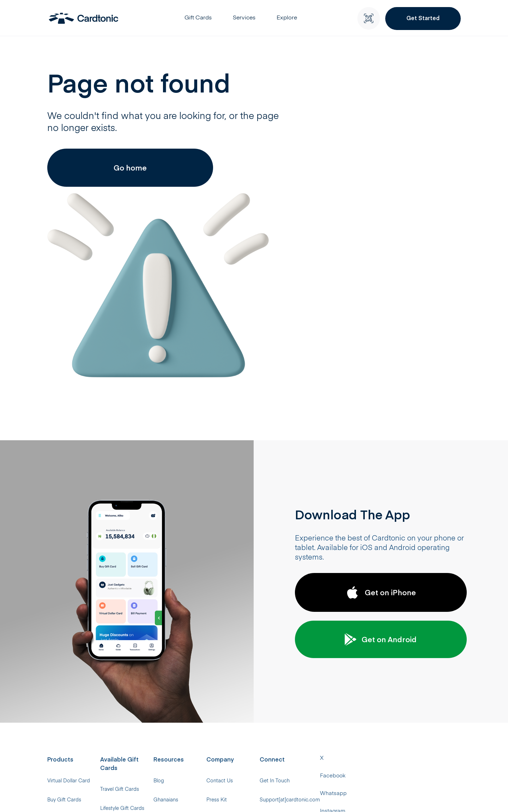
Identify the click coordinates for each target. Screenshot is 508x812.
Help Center (226, 724)
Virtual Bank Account (71, 763)
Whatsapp (280, 797)
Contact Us (309, 627)
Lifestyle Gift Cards (152, 646)
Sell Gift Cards (63, 666)
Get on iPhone (381, 437)
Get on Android (381, 484)
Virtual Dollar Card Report (242, 744)
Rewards (223, 666)
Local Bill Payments (69, 705)
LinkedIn (416, 797)
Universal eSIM (64, 744)
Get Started (424, 18)
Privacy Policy (311, 685)
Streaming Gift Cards (154, 724)
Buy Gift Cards (64, 646)
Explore (289, 19)
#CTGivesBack (313, 705)
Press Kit (306, 646)
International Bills (66, 724)
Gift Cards (201, 19)
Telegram (451, 797)
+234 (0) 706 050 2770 (404, 685)
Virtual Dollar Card (68, 627)
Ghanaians (225, 646)
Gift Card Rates (230, 685)
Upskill (303, 666)
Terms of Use (311, 724)
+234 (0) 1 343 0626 (401, 666)
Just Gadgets (62, 685)
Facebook (242, 797)
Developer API (229, 705)
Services (247, 19)
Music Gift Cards (149, 666)
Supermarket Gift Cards (157, 685)
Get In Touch (394, 627)
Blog (218, 627)
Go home (118, 178)
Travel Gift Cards (149, 627)
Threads (353, 797)
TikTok (384, 797)
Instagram (318, 797)
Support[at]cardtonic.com (409, 646)
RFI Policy (307, 744)
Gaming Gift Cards (152, 705)
